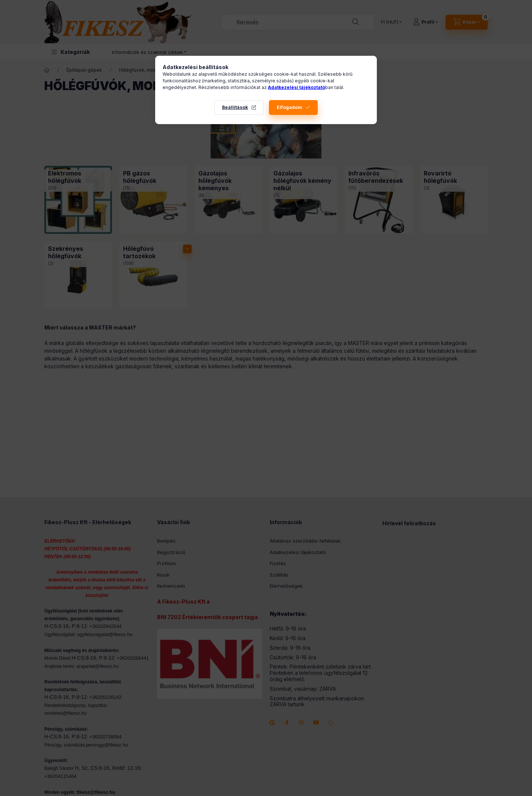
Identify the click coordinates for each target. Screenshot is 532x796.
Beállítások (235, 107)
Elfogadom (289, 107)
